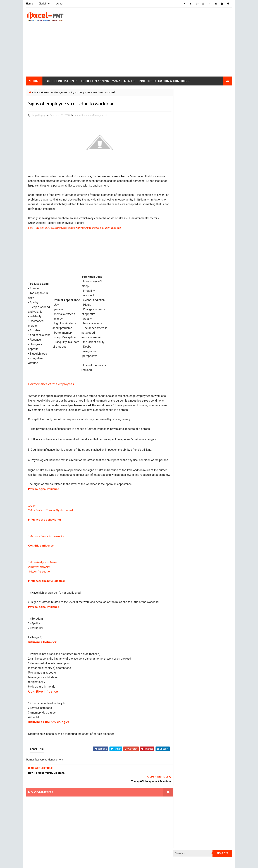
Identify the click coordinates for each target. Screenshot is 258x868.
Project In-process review (189, 392)
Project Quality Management (191, 467)
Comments (222, 166)
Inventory (216, 242)
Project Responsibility (187, 493)
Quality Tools (182, 518)
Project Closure (41, 89)
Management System (186, 260)
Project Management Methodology (194, 411)
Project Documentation (188, 361)
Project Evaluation (185, 373)
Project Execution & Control (163, 80)
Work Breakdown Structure (190, 530)
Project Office (213, 424)
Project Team (182, 511)
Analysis (203, 210)
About (60, 4)
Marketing (209, 267)
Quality (205, 511)
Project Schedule (185, 499)
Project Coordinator (186, 336)
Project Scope (214, 499)
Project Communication (188, 311)
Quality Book (203, 157)
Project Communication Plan (191, 317)
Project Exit (212, 380)
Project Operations (186, 430)
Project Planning (184, 436)
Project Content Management (191, 323)
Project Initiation (59, 80)
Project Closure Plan (187, 304)
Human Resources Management (90, 115)
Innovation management (188, 242)
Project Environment (186, 367)
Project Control (184, 329)
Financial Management (187, 229)
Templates (216, 524)
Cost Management (185, 223)
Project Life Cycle (209, 398)
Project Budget (213, 273)
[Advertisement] (129, 51)
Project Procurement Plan (190, 455)
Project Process (184, 442)
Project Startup (184, 505)
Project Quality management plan (194, 474)
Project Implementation (188, 386)
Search (222, 94)
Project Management (186, 405)
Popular (203, 166)
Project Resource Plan (187, 486)
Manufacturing (183, 267)
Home (29, 4)
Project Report (183, 480)
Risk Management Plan (187, 524)
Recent (183, 166)
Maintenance (182, 254)
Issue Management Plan (188, 248)
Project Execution (185, 380)
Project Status (213, 505)
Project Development (187, 355)
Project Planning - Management (107, 80)
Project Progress (185, 461)
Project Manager (184, 424)
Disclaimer (44, 4)
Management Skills (210, 254)
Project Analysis (184, 273)
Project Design (183, 348)
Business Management (187, 217)
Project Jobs (182, 398)
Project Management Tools (190, 417)
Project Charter (184, 279)
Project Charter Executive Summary (195, 286)
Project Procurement (187, 449)
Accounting (181, 210)
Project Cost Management (189, 342)
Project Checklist (185, 292)
